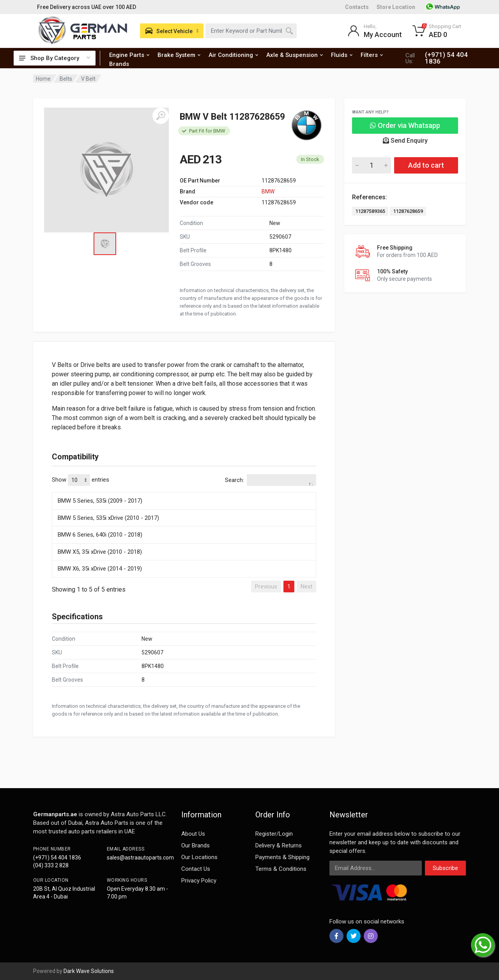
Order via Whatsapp (405, 125)
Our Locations (199, 857)
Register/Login (274, 834)
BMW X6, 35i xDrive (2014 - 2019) (100, 569)
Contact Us (196, 869)
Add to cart (426, 165)
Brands (119, 64)
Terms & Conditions (281, 869)
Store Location (396, 7)
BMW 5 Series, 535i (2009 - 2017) (100, 501)
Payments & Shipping (282, 857)
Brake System (179, 55)
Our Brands (196, 845)
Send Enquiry (405, 141)
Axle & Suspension (295, 55)
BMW (268, 191)
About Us (193, 834)
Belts (66, 79)
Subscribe (445, 868)
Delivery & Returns (279, 845)
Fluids (342, 55)
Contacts (357, 7)
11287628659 (408, 211)
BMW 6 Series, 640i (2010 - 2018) (100, 535)
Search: (271, 480)
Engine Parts (129, 55)
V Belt (88, 79)
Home (43, 79)
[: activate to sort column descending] (184, 491)
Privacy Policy (199, 881)
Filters (372, 55)
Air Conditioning (233, 55)
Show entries (81, 480)
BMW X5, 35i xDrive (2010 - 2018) (100, 552)
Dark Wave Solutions (89, 971)
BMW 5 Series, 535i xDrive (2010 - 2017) (108, 518)
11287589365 (370, 211)
